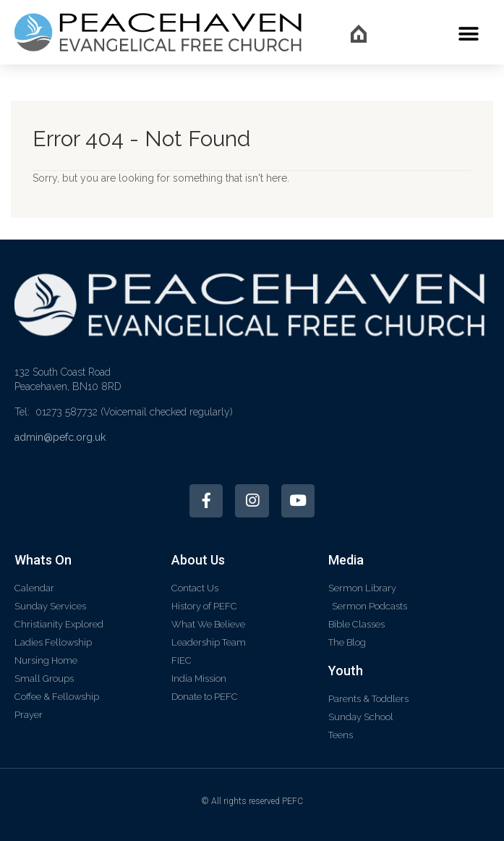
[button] (468, 34)
